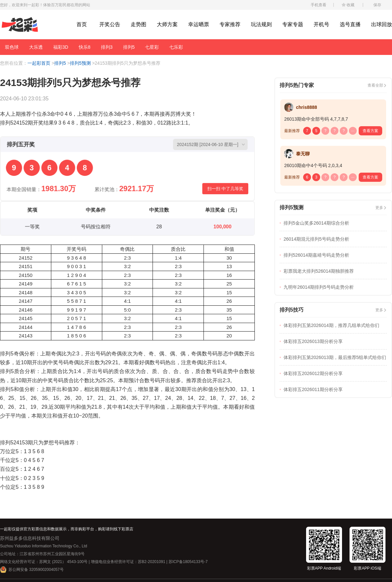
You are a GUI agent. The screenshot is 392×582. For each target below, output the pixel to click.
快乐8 (85, 47)
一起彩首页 (39, 63)
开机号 (321, 24)
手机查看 (318, 5)
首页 (82, 24)
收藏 (351, 5)
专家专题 (293, 24)
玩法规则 (261, 24)
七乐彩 (176, 47)
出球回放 (382, 24)
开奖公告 (110, 24)
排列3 (107, 47)
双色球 (12, 47)
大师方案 (167, 24)
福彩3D (61, 47)
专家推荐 (230, 24)
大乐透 (36, 47)
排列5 (129, 47)
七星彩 (152, 47)
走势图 (139, 24)
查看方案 (370, 131)
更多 (379, 208)
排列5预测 (80, 63)
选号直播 (350, 24)
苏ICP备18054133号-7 (188, 562)
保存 (377, 5)
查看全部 (375, 85)
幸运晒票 (199, 24)
